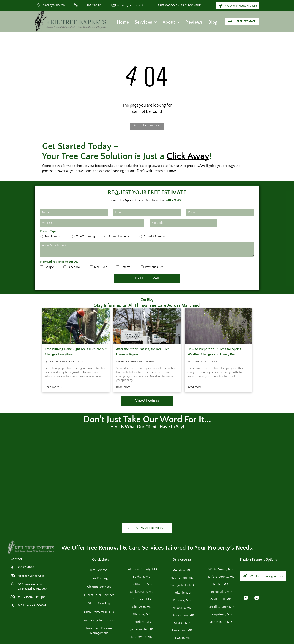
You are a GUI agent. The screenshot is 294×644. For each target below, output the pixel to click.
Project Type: (49, 231)
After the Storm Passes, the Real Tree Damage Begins (143, 352)
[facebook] (246, 598)
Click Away (188, 156)
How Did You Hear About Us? (59, 262)
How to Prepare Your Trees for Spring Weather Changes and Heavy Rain (214, 352)
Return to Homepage (147, 125)
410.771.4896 (94, 5)
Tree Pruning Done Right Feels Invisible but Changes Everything (76, 352)
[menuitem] (123, 22)
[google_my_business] (257, 598)
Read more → (54, 387)
